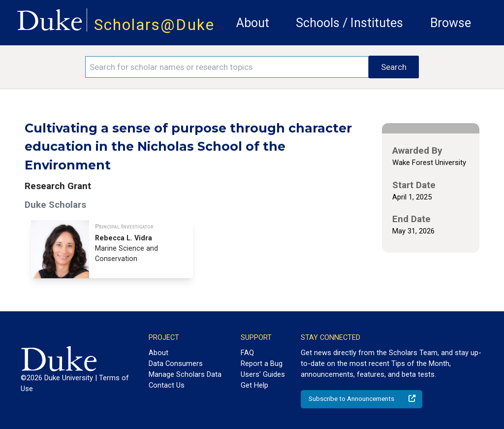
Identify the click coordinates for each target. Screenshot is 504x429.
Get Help (254, 385)
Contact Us (167, 385)
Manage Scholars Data (185, 374)
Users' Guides (263, 374)
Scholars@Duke (154, 25)
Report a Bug (262, 363)
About (253, 23)
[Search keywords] (227, 67)
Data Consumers (176, 363)
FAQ (247, 353)
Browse (451, 23)
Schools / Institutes (349, 23)
